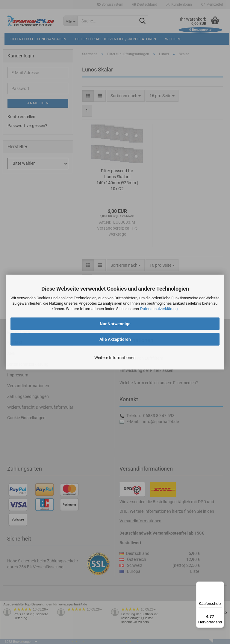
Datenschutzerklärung (159, 309)
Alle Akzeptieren (115, 339)
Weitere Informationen (115, 357)
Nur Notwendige (115, 323)
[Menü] (220, 585)
